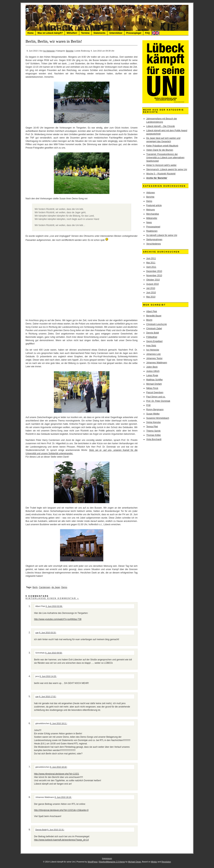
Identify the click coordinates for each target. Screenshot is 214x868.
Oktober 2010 (153, 280)
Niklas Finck (152, 388)
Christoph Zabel (154, 329)
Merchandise (153, 214)
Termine (85, 33)
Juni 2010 (151, 293)
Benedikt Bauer (154, 316)
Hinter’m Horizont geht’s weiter (161, 165)
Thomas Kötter (154, 435)
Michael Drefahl (154, 384)
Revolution (166, 862)
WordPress (92, 862)
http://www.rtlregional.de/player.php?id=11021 (57, 774)
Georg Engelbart (154, 341)
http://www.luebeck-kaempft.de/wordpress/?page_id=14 (61, 840)
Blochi (149, 320)
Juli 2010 (151, 288)
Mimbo (154, 862)
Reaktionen (152, 231)
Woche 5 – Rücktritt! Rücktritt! (161, 174)
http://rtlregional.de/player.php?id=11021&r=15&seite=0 (61, 810)
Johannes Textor (154, 358)
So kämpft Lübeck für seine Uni (162, 235)
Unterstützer (116, 33)
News (149, 222)
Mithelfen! (72, 33)
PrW (148, 405)
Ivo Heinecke (49, 51)
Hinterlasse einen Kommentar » (52, 598)
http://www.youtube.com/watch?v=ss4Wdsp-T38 (58, 619)
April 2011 (151, 267)
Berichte (70, 51)
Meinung (151, 210)
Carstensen (45, 587)
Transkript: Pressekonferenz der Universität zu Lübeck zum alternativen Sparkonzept (165, 158)
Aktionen (151, 193)
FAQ (147, 33)
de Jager (56, 587)
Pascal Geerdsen (155, 392)
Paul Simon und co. (156, 397)
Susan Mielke (153, 414)
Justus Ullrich (153, 371)
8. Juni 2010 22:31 (56, 830)
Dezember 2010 (154, 271)
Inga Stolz (151, 346)
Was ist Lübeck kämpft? (50, 33)
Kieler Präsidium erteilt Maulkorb (162, 146)
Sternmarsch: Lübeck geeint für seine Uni (167, 169)
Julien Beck (152, 367)
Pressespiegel (134, 33)
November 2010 (154, 275)
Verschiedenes (154, 244)
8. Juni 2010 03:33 (48, 633)
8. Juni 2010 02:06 (54, 606)
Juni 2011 (151, 258)
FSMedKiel (152, 337)
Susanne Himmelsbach (158, 418)
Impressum (107, 858)
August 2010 (152, 284)
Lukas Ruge (152, 375)
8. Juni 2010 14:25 (48, 676)
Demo (64, 587)
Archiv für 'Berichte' (157, 178)
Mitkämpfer (152, 218)
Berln (35, 587)
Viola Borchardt (154, 439)
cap (37, 633)
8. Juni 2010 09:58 (54, 653)
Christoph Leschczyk (157, 324)
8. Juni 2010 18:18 (58, 767)
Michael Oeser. (135, 862)
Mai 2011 (151, 263)
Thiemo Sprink (153, 431)
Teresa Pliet (152, 427)
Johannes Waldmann (157, 363)
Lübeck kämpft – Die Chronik (160, 126)
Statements (100, 33)
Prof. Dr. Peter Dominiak (158, 401)
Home (30, 33)
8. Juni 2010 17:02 (48, 697)
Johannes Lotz (153, 354)
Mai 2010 (151, 297)
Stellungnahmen (154, 240)
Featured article (154, 205)
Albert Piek (152, 311)
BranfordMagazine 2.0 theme (112, 862)
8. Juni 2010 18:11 (58, 723)
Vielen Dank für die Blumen (160, 150)
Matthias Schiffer (154, 380)
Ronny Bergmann (155, 410)
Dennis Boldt (41, 830)
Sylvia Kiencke (153, 422)
